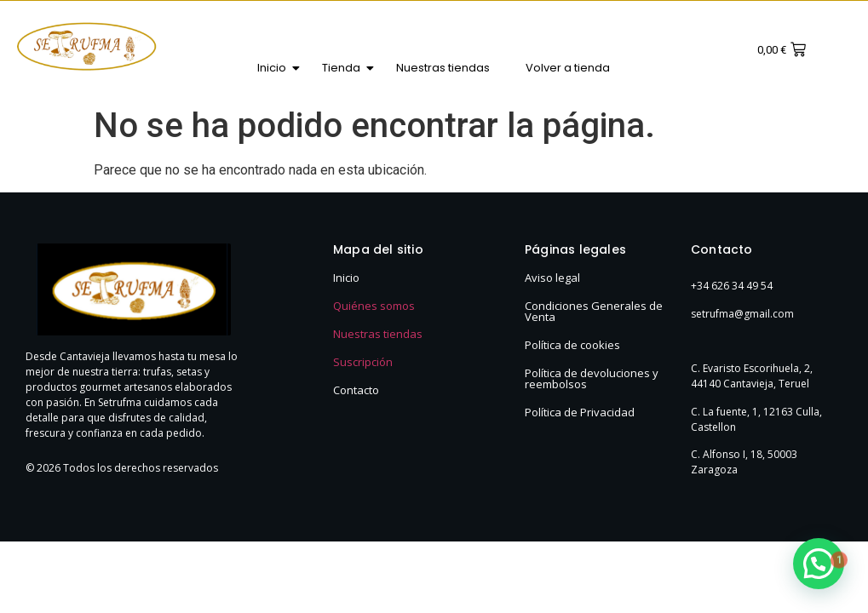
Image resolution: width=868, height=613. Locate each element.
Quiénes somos (374, 306)
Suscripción (363, 362)
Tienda (346, 68)
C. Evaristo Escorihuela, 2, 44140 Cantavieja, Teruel (752, 376)
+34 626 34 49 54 (732, 286)
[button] (819, 564)
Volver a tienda (568, 68)
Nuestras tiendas (443, 68)
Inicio (276, 68)
